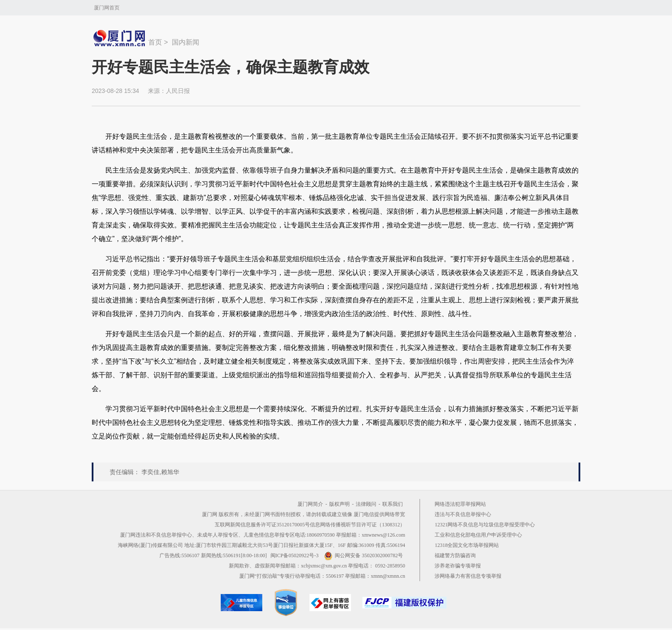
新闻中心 (120, 38)
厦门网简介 (310, 504)
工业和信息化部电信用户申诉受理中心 (478, 535)
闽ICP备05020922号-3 (295, 555)
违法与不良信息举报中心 (463, 514)
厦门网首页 (107, 8)
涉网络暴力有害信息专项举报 (468, 576)
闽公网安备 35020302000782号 (363, 555)
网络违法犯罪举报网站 (460, 504)
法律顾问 (366, 504)
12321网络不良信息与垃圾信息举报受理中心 (485, 525)
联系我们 (393, 504)
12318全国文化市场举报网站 (467, 545)
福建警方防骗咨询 (455, 555)
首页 (155, 42)
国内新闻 (186, 42)
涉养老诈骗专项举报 (458, 566)
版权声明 (339, 504)
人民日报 (178, 91)
